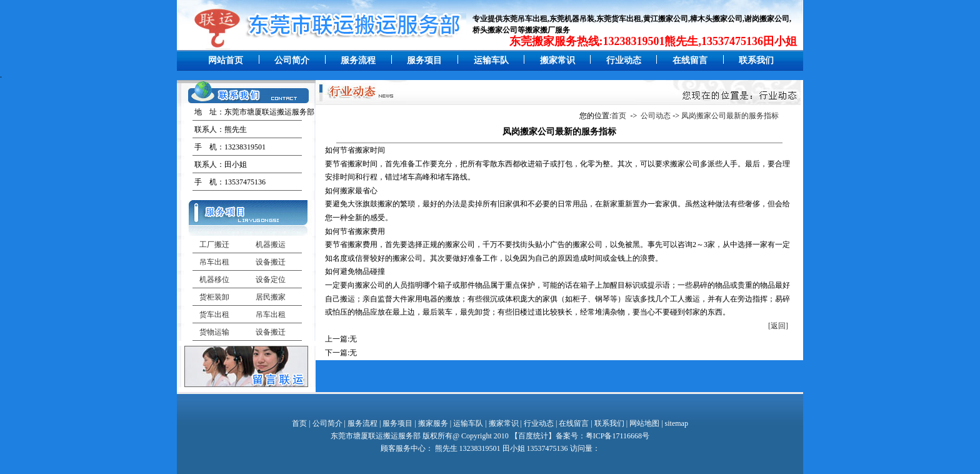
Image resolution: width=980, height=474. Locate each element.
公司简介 (292, 60)
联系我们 (756, 60)
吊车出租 (214, 262)
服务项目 (424, 60)
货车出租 (214, 315)
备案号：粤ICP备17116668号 (602, 436)
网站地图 (644, 423)
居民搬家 (271, 297)
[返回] (778, 326)
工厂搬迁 (214, 245)
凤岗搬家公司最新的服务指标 (730, 116)
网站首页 (226, 60)
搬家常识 (557, 60)
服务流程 (358, 60)
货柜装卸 (214, 297)
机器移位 (214, 280)
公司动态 (656, 116)
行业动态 (624, 60)
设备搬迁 (271, 262)
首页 (619, 116)
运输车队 (491, 60)
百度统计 (533, 436)
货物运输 (214, 332)
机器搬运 (271, 245)
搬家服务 (433, 423)
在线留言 (690, 60)
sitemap (677, 423)
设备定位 (271, 280)
